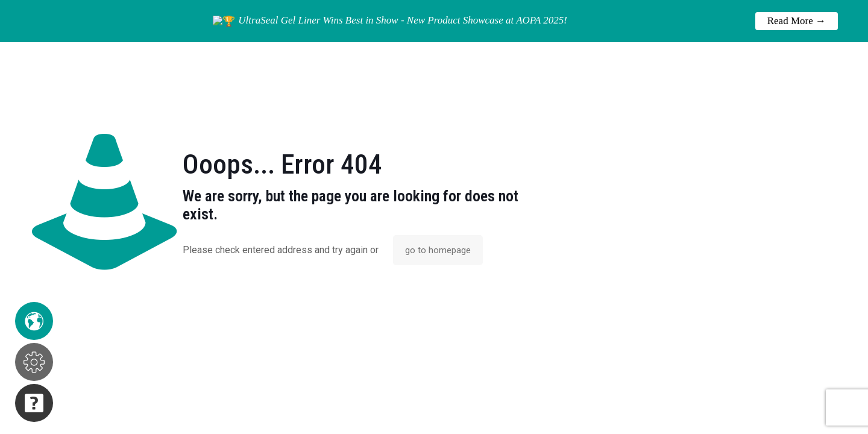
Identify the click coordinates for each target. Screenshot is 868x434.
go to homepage (438, 250)
